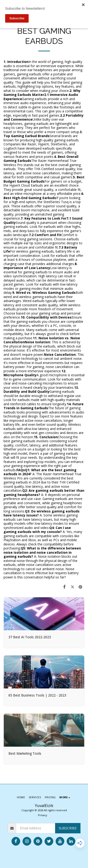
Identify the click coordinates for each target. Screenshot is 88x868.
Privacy (43, 815)
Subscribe (68, 828)
